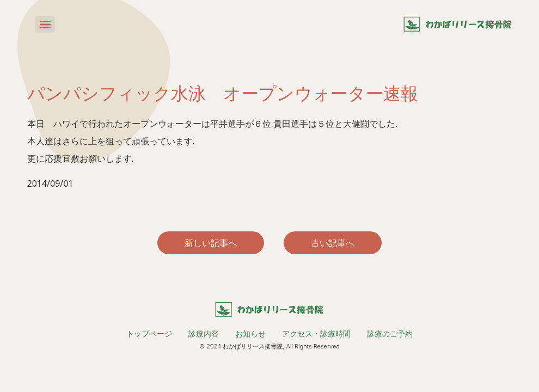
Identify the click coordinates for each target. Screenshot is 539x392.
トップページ (149, 333)
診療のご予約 (390, 333)
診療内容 (204, 333)
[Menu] (45, 24)
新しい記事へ (211, 243)
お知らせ (250, 333)
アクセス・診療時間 (316, 333)
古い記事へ (333, 243)
